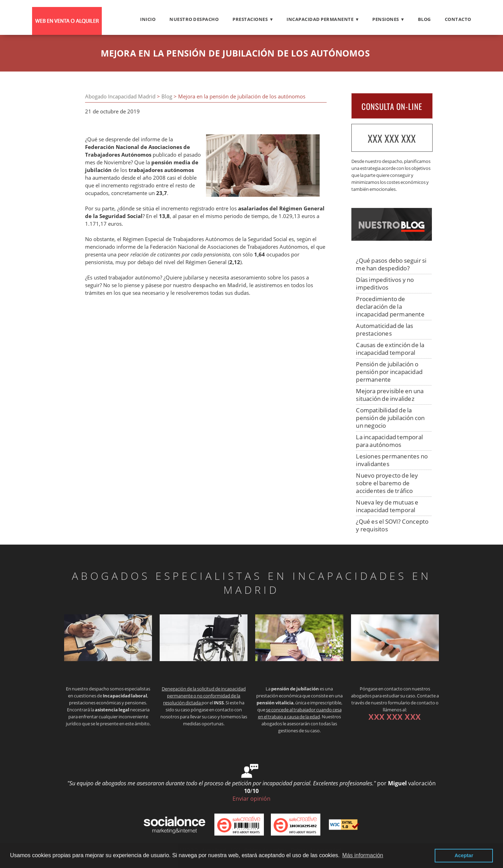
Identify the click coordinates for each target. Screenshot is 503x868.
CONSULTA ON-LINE (392, 106)
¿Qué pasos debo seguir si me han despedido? (391, 264)
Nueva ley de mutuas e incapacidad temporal (387, 506)
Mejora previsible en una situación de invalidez (390, 395)
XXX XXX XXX (392, 138)
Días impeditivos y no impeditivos (385, 283)
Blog (424, 19)
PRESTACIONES (250, 19)
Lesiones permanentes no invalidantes (392, 460)
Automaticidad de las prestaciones (384, 330)
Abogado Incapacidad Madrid (120, 96)
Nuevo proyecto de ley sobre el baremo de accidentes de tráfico (387, 483)
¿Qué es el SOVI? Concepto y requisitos (392, 525)
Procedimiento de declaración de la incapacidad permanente (390, 306)
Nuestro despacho (194, 19)
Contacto (458, 19)
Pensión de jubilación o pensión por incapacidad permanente (389, 372)
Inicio (148, 19)
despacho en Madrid (220, 285)
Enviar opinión (251, 799)
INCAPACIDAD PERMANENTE (320, 19)
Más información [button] (363, 855)
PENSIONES (386, 19)
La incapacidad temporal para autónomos (389, 441)
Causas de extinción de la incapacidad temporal (390, 349)
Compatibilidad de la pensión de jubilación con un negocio (390, 418)
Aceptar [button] (464, 855)
